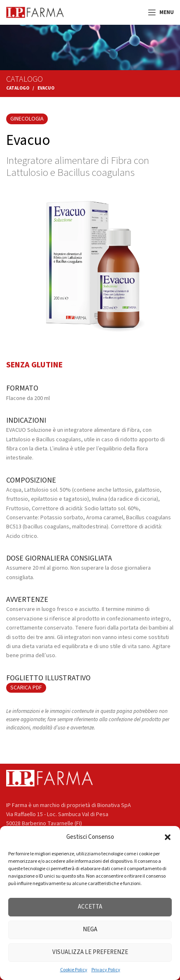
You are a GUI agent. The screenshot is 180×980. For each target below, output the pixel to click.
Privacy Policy (106, 970)
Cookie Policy (74, 970)
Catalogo (18, 88)
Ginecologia (27, 119)
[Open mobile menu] (161, 12)
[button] (168, 837)
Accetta (90, 907)
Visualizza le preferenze (90, 952)
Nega (90, 929)
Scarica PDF (26, 688)
